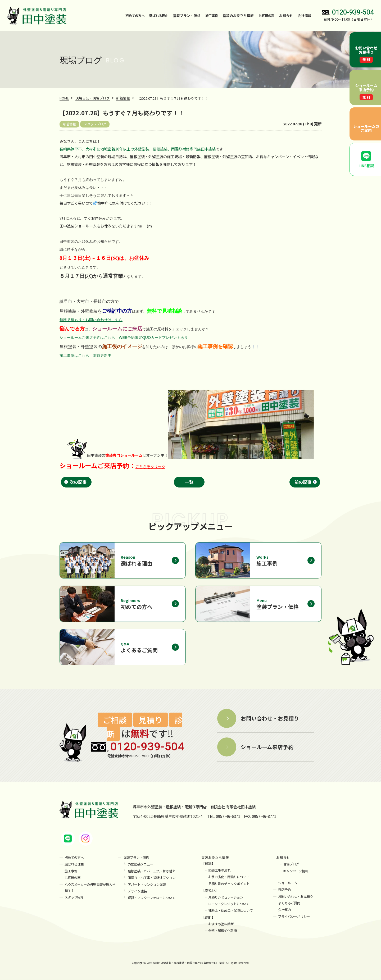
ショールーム (288, 883)
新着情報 (70, 124)
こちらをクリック (150, 466)
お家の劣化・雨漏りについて (231, 877)
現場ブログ (292, 865)
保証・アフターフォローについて (153, 898)
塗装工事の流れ (220, 870)
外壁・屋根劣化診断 (224, 931)
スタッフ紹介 (75, 897)
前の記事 (303, 482)
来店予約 (285, 890)
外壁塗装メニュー (142, 865)
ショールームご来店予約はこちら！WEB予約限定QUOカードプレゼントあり (124, 337)
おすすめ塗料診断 (222, 924)
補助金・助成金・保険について (232, 911)
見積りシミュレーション (227, 897)
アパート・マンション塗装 (148, 885)
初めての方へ (130, 15)
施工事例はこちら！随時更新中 (85, 355)
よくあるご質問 (290, 903)
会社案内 (285, 910)
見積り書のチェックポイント (231, 884)
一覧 (189, 482)
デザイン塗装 (138, 891)
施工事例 (210, 15)
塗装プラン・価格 (137, 858)
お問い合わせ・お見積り (297, 897)
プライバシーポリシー (295, 917)
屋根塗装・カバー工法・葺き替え (154, 871)
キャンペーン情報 (297, 871)
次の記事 (78, 482)
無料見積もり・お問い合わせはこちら (91, 320)
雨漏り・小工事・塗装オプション (154, 878)
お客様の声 (266, 15)
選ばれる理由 (156, 15)
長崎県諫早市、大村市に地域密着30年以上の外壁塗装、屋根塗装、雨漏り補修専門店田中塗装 (138, 149)
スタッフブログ (97, 124)
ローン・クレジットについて (230, 904)
